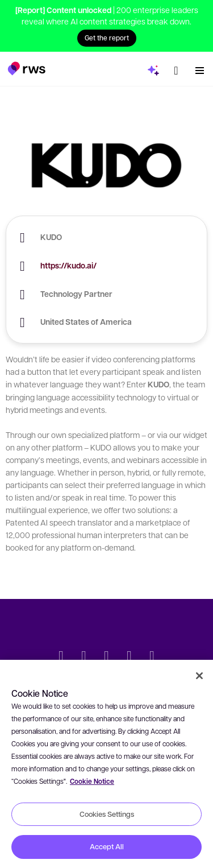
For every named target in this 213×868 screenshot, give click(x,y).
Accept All (107, 846)
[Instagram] (152, 657)
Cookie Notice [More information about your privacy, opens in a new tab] (92, 781)
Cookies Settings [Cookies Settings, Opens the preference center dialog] (107, 814)
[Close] (199, 676)
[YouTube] (130, 657)
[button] (26, 65)
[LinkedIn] (84, 657)
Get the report (107, 38)
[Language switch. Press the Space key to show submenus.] (176, 68)
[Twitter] (61, 657)
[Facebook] (107, 657)
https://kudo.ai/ (68, 265)
